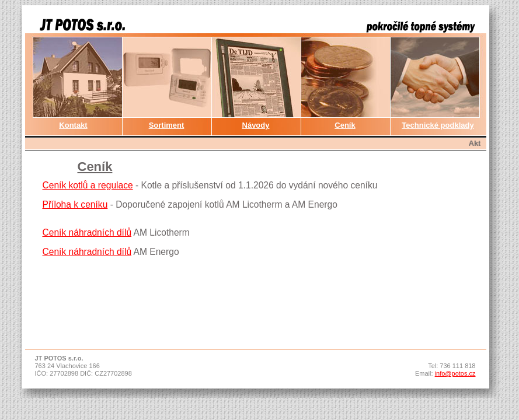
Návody (256, 125)
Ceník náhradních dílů (87, 232)
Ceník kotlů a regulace (88, 185)
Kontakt (73, 125)
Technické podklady (438, 125)
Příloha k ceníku (75, 204)
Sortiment (167, 125)
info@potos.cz (455, 373)
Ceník (345, 125)
